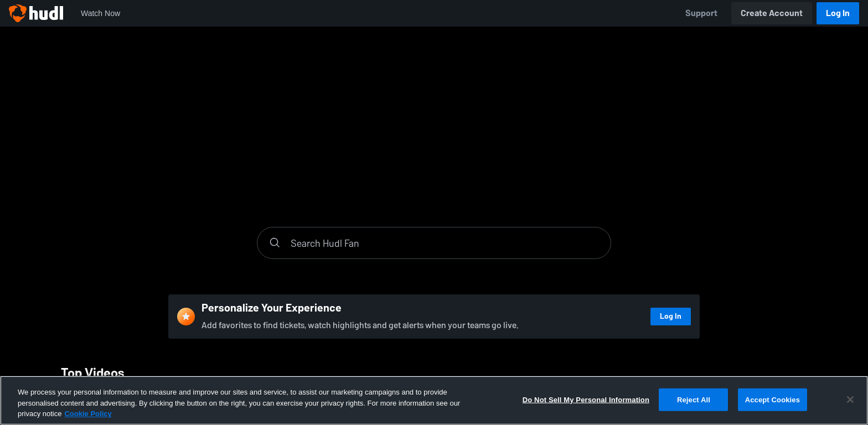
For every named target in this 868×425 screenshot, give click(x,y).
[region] (434, 400)
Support (701, 13)
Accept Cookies (773, 399)
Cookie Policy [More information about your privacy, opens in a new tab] (88, 414)
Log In (838, 13)
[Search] (445, 243)
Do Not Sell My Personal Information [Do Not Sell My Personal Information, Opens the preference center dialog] (586, 399)
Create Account (772, 13)
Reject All (694, 399)
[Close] (850, 400)
